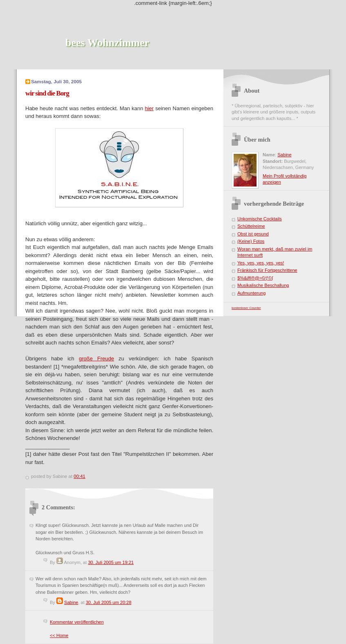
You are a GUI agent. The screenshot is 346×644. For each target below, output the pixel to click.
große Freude (96, 359)
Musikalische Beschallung (263, 285)
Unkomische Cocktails (260, 219)
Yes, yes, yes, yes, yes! (261, 263)
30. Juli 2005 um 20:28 (109, 602)
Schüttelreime (251, 226)
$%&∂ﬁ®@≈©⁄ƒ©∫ (255, 278)
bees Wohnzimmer (107, 43)
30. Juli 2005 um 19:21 (111, 562)
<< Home (59, 635)
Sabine (71, 602)
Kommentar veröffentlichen (77, 622)
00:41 (79, 476)
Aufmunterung (251, 293)
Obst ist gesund (253, 234)
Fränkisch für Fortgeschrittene (267, 270)
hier (149, 108)
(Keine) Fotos (251, 241)
